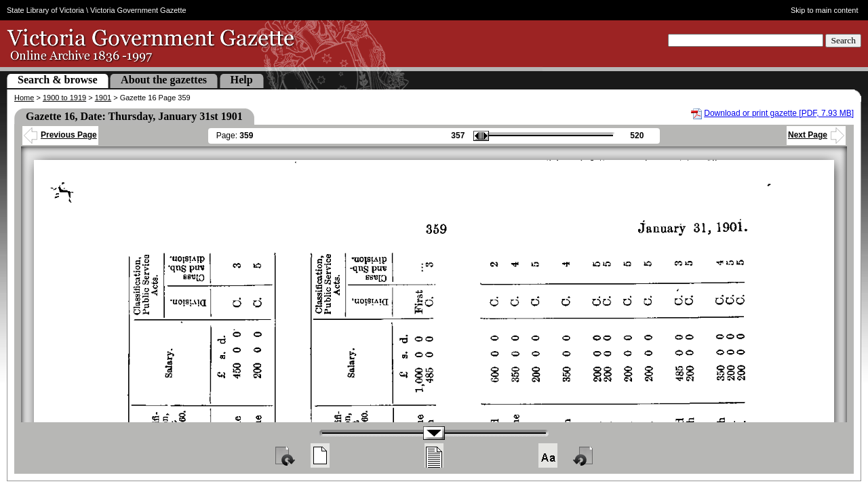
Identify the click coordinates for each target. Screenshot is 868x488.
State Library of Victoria (45, 10)
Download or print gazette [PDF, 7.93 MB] (779, 113)
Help (242, 80)
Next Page (816, 135)
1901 (103, 98)
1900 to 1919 (64, 98)
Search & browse (58, 80)
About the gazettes (164, 80)
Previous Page (60, 135)
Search (843, 40)
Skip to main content (825, 10)
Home (24, 98)
